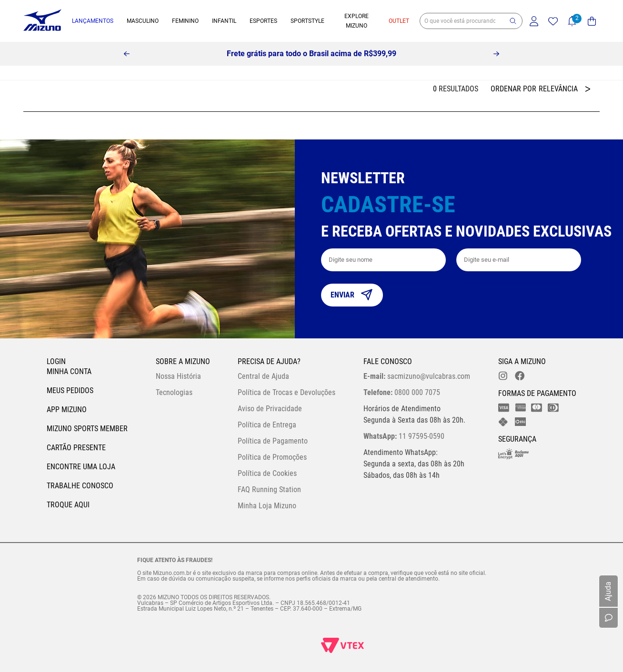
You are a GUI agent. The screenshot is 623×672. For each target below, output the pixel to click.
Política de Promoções (272, 457)
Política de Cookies (267, 473)
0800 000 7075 (402, 392)
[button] (513, 21)
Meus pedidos (70, 390)
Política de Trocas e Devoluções (286, 392)
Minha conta (69, 371)
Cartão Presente (76, 448)
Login (56, 361)
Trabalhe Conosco (80, 486)
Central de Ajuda (263, 376)
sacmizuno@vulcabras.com (417, 376)
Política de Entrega (267, 425)
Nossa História (178, 376)
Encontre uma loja (81, 467)
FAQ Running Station (269, 489)
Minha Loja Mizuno (267, 506)
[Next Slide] (496, 54)
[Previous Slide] (127, 54)
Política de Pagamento (273, 441)
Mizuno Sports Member (87, 429)
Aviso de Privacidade (270, 409)
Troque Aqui (68, 505)
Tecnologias (174, 392)
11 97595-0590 (404, 436)
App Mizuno (67, 410)
